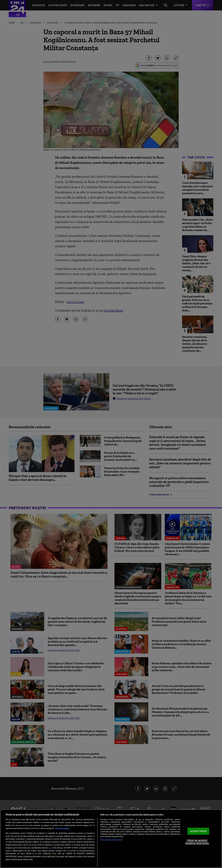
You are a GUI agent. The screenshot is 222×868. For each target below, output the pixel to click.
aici (50, 848)
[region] (111, 839)
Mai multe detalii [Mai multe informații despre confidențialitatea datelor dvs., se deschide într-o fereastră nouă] (62, 828)
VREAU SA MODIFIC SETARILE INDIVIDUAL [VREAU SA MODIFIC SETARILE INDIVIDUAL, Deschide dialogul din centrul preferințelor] (197, 842)
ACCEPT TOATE (198, 831)
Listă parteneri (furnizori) (111, 840)
